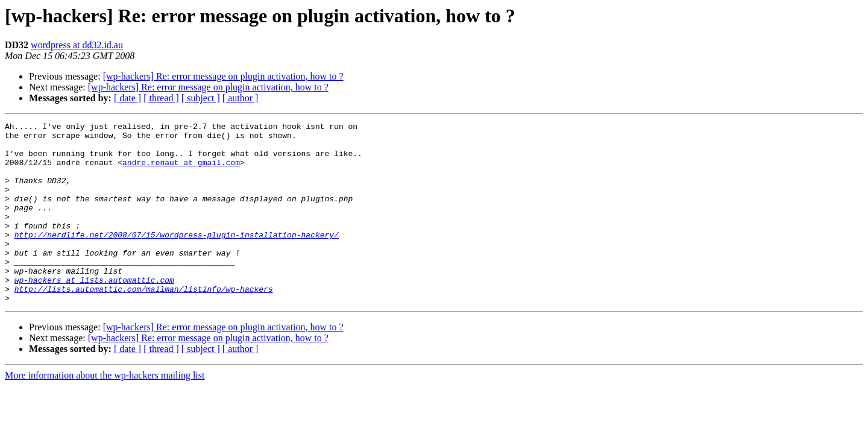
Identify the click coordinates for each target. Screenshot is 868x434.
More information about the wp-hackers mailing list (105, 411)
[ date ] (127, 98)
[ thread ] (161, 98)
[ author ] (241, 98)
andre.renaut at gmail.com (181, 171)
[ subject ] (201, 98)
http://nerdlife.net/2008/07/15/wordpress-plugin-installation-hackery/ (177, 258)
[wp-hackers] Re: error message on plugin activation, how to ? (223, 76)
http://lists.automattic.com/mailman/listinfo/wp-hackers (144, 323)
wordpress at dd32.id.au (77, 45)
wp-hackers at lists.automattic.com (94, 312)
